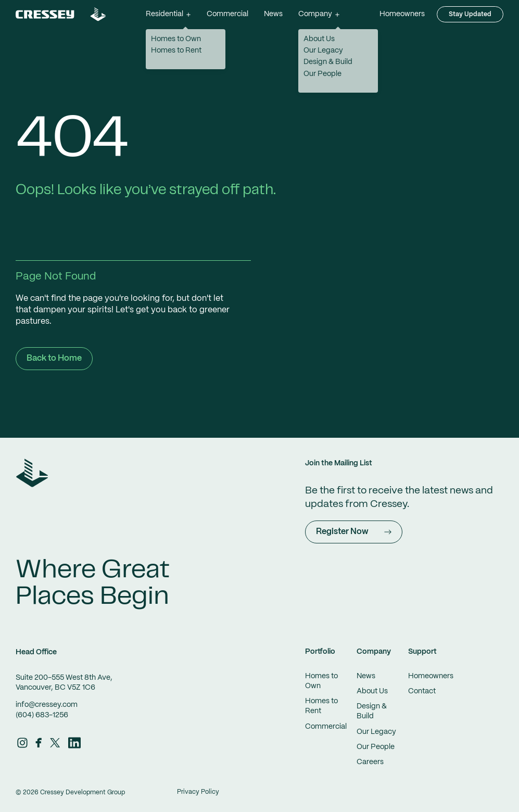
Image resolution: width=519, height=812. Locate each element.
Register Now (354, 532)
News (273, 14)
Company (374, 652)
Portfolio (320, 652)
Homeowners (402, 14)
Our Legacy (376, 732)
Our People (376, 747)
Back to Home (54, 358)
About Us (372, 691)
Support (422, 652)
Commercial (227, 14)
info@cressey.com (47, 705)
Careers (370, 762)
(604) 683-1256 (42, 715)
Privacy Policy (198, 792)
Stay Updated (470, 14)
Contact (422, 691)
